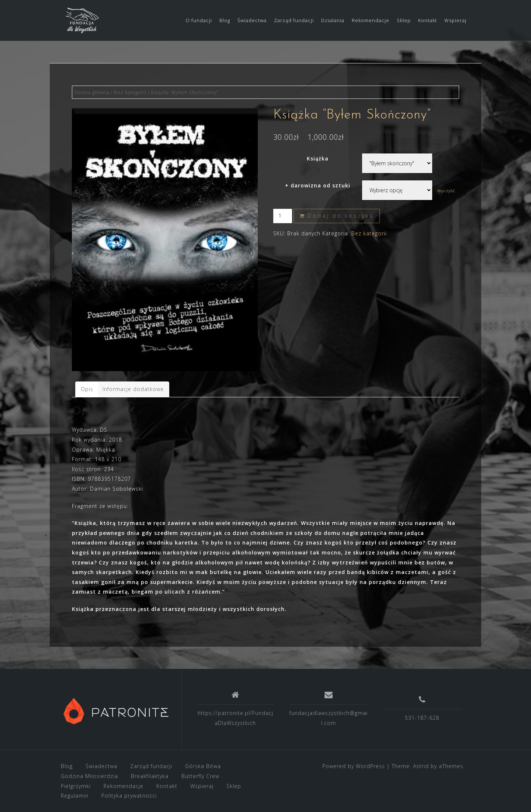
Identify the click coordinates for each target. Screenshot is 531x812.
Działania (333, 20)
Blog (225, 20)
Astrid (421, 766)
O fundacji (199, 20)
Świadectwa (252, 20)
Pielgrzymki (76, 786)
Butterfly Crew (200, 776)
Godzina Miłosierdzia (89, 776)
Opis (87, 389)
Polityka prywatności (129, 796)
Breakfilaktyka (150, 776)
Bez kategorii (130, 92)
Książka (318, 158)
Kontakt (428, 20)
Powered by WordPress (354, 766)
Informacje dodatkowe (133, 389)
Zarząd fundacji (294, 20)
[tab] (87, 389)
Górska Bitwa (203, 766)
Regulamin (75, 796)
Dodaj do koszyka (341, 216)
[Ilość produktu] (283, 216)
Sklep (404, 20)
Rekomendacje (371, 20)
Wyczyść (446, 191)
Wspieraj (455, 20)
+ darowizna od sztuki (318, 185)
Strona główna (92, 92)
